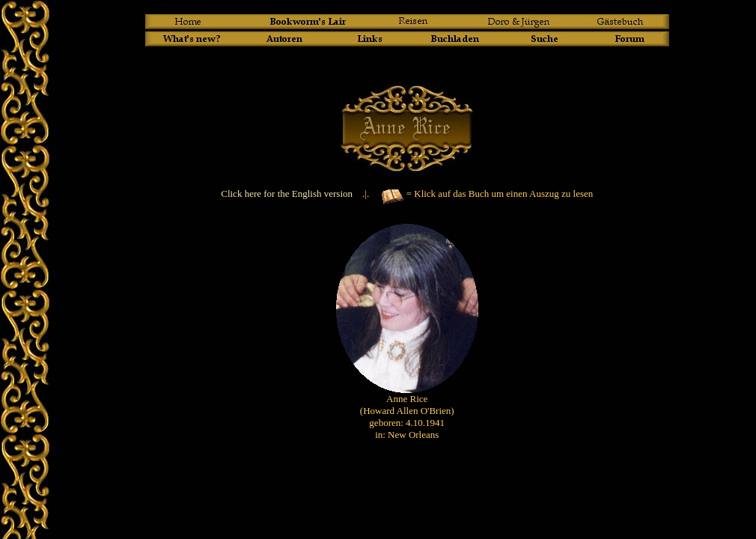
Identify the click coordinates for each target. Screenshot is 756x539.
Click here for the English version (287, 194)
